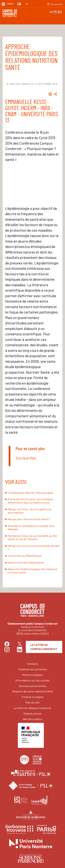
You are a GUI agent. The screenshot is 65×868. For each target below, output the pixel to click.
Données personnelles (32, 686)
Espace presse (33, 713)
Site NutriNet (26, 458)
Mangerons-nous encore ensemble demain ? (34, 547)
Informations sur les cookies (33, 680)
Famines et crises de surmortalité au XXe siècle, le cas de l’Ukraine (32, 537)
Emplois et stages (33, 697)
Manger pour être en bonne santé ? (29, 519)
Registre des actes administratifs (33, 691)
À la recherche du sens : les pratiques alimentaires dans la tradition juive (30, 501)
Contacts (33, 664)
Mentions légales (32, 675)
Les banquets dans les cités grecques (31, 493)
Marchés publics (32, 719)
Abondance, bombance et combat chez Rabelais (31, 527)
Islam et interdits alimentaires (26, 562)
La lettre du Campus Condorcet (44, 647)
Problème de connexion (33, 669)
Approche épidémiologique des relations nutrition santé (32, 571)
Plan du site (32, 702)
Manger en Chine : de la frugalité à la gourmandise (29, 511)
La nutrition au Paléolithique (25, 556)
